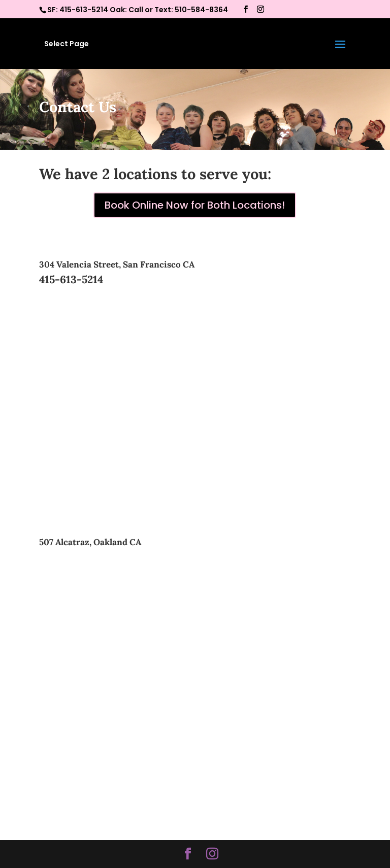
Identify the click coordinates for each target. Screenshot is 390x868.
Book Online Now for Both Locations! (195, 205)
